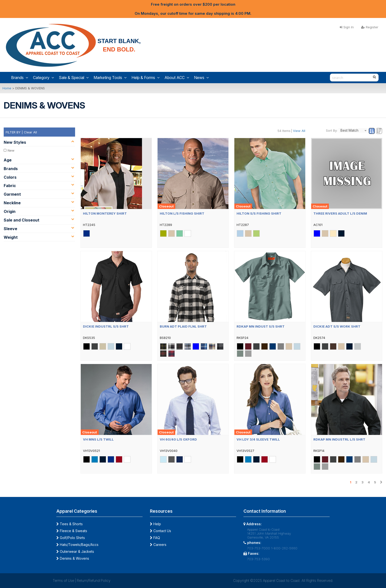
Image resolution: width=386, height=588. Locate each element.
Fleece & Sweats (72, 531)
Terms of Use (63, 580)
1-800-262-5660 (284, 548)
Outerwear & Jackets (75, 551)
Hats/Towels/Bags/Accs (77, 545)
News (201, 78)
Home (7, 88)
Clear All (30, 132)
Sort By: (332, 130)
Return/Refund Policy (94, 580)
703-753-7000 (259, 548)
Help (155, 524)
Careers (158, 545)
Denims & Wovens (73, 558)
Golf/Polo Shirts (71, 538)
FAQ (155, 538)
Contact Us (161, 531)
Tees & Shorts (70, 524)
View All (299, 131)
